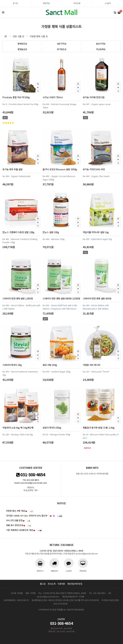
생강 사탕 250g (50, 365)
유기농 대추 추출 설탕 (12, 169)
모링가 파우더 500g (52, 428)
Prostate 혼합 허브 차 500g (16, 97)
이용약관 (61, 584)
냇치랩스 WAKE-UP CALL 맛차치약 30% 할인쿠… (28, 516)
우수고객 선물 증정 (14, 520)
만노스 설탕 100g (51, 232)
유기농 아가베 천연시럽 (94, 97)
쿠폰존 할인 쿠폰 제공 (15, 511)
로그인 (15, 3)
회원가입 (46, 3)
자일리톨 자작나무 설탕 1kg (96, 232)
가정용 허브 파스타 (92, 365)
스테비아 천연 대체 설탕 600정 (97, 298)
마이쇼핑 (77, 3)
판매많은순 (22, 44)
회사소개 (51, 584)
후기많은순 (62, 49)
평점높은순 (22, 49)
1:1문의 (108, 3)
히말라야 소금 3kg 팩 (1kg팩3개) (18, 428)
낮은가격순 (62, 44)
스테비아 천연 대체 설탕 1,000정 (18, 298)
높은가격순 (101, 44)
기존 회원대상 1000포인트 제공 (19, 530)
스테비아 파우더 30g (12, 365)
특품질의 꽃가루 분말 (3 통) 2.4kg (99, 428)
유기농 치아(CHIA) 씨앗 (94, 169)
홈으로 (43, 584)
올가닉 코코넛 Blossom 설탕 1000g (60, 169)
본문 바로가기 (0, 0)
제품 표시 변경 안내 (14, 525)
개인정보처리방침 (75, 584)
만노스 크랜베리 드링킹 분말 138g (18, 232)
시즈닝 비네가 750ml (53, 97)
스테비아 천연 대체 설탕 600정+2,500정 (61, 298)
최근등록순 (101, 49)
